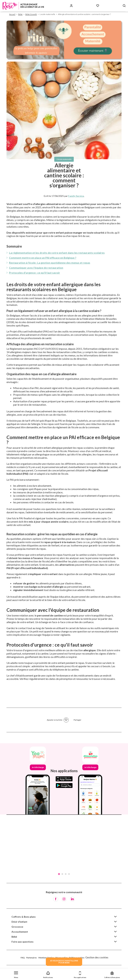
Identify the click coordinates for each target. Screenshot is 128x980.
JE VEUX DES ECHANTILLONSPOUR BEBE (64, 962)
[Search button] (124, 6)
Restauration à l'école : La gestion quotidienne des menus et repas (50, 263)
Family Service (76, 196)
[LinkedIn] (72, 899)
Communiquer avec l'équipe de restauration (36, 268)
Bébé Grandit (31, 14)
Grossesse (17, 927)
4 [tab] (69, 874)
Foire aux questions (22, 942)
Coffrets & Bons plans (24, 917)
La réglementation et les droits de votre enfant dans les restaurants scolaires (57, 253)
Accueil (12, 14)
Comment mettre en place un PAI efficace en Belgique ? (43, 258)
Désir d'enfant (19, 922)
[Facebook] (56, 899)
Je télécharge (38, 767)
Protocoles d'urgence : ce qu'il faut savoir (34, 273)
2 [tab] (62, 874)
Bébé (20, 14)
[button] (16, 974)
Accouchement (20, 932)
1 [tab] (59, 874)
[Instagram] (64, 899)
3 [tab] (66, 874)
